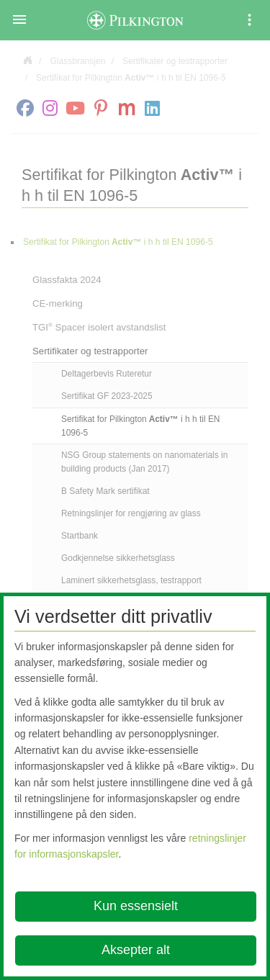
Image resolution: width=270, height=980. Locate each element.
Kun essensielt (136, 906)
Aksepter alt (136, 950)
